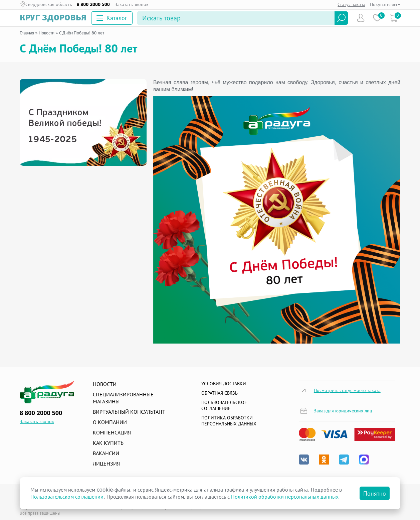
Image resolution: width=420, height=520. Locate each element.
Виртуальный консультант (129, 412)
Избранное (377, 18)
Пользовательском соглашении (67, 497)
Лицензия (106, 464)
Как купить (108, 443)
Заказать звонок (132, 4)
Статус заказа (351, 4)
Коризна (393, 18)
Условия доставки (224, 383)
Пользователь (361, 18)
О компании (110, 422)
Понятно (375, 493)
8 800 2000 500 (93, 4)
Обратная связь (220, 393)
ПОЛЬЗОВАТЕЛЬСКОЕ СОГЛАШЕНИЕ (224, 405)
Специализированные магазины (123, 398)
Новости (105, 384)
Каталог (112, 18)
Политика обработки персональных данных (229, 421)
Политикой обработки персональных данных (285, 497)
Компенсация (112, 432)
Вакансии (106, 453)
